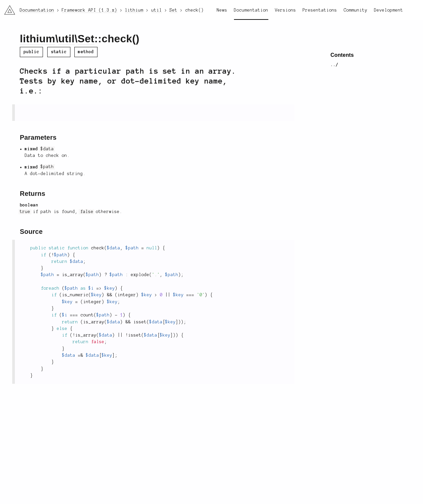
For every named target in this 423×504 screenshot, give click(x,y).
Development (389, 10)
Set (86, 39)
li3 (7, 8)
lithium (38, 39)
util (66, 39)
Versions (286, 10)
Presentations (320, 10)
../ (334, 65)
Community (356, 10)
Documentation (251, 10)
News (222, 10)
